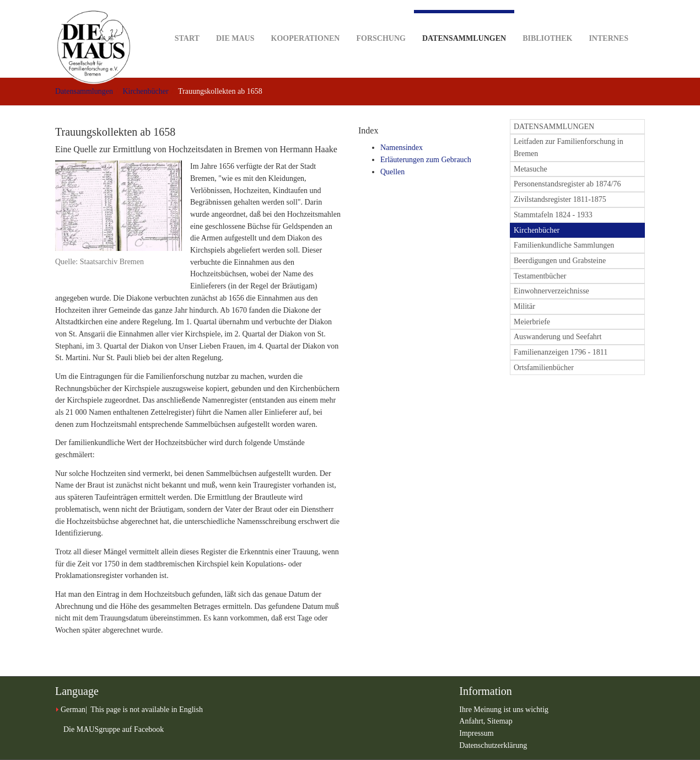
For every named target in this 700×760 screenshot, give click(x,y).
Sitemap (500, 721)
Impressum (476, 733)
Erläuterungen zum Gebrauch (426, 160)
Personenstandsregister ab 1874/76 (567, 184)
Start (187, 21)
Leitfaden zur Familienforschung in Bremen (569, 148)
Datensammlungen (464, 26)
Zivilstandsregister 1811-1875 (560, 199)
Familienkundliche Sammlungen (564, 245)
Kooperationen (306, 21)
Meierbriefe (532, 322)
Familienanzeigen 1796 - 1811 (561, 352)
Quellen (392, 172)
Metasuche (531, 169)
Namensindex (402, 148)
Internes (609, 21)
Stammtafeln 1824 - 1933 (553, 215)
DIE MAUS (235, 21)
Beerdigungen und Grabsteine (560, 261)
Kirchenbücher (145, 91)
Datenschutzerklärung (493, 745)
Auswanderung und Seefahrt (558, 337)
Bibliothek (547, 21)
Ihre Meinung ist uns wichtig (504, 710)
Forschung (381, 21)
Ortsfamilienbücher (544, 368)
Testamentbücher (540, 276)
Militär (524, 306)
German (73, 710)
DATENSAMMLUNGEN (554, 127)
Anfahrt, (473, 721)
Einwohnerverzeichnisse (551, 291)
